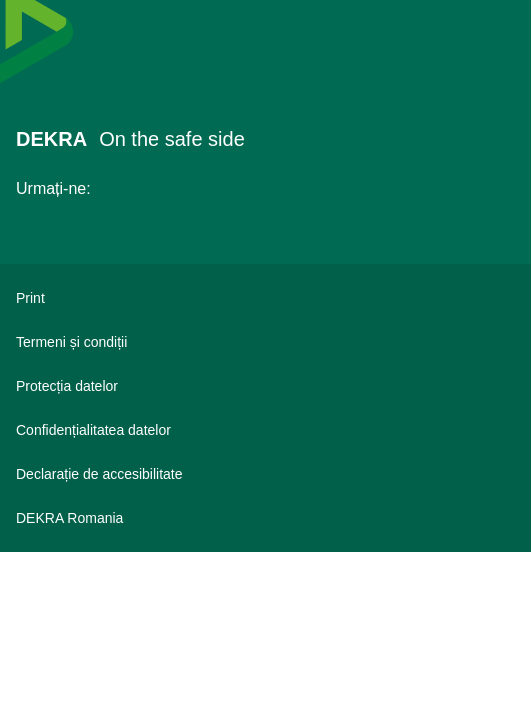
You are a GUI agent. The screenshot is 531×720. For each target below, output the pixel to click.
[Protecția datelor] (265, 386)
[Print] (265, 298)
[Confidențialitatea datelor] (265, 430)
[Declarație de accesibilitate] (265, 474)
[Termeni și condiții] (265, 342)
